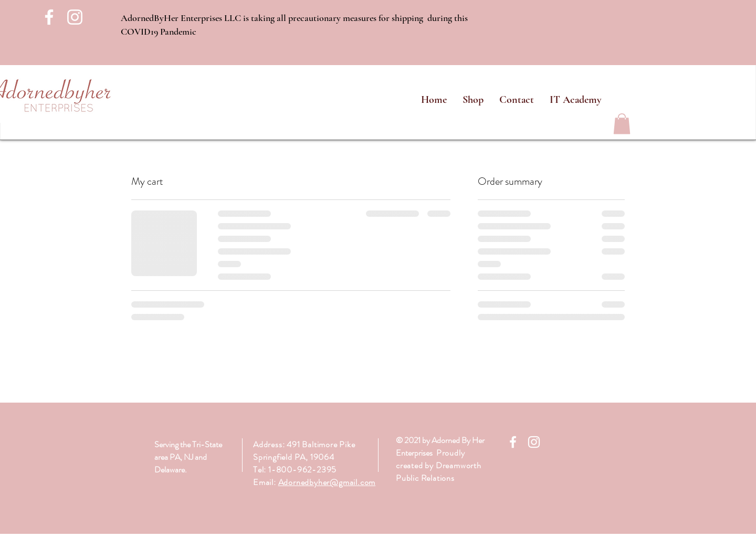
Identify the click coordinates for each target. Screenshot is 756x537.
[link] (622, 124)
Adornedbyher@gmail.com (327, 482)
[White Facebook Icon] (49, 17)
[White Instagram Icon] (75, 17)
